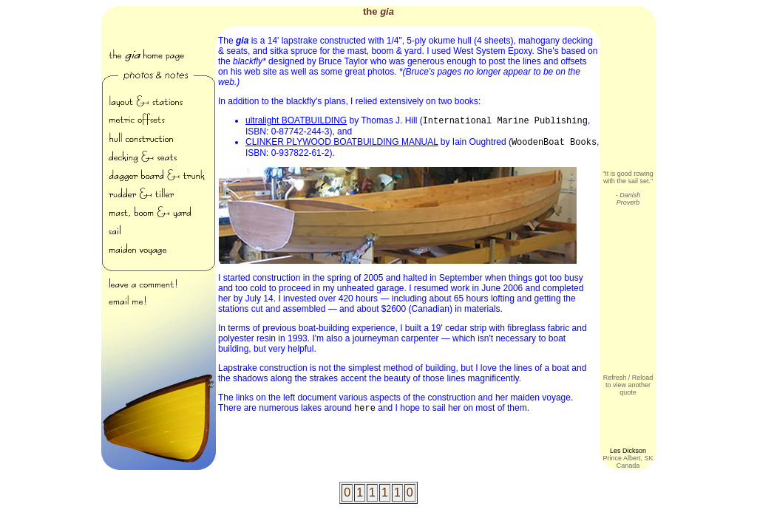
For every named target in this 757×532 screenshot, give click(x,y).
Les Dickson (628, 451)
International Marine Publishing (505, 121)
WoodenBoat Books (554, 143)
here (365, 409)
